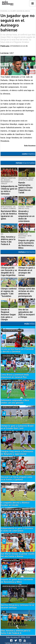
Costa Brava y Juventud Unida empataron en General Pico (15, 376)
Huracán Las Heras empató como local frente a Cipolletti (17, 478)
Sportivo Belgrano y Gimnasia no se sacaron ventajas (18, 606)
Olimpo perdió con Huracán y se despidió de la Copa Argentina (9, 271)
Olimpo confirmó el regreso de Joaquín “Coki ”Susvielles (9, 292)
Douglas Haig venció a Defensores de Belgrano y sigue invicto (17, 453)
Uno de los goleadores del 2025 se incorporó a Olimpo (26, 313)
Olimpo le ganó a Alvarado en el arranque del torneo (26, 271)
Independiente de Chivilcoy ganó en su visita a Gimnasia (9, 190)
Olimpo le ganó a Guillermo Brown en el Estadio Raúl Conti (17, 427)
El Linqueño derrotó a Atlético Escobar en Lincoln (15, 504)
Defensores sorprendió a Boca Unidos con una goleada (15, 402)
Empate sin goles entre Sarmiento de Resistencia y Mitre (26, 244)
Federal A (5, 11)
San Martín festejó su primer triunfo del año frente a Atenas (18, 555)
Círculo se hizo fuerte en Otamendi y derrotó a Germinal (17, 350)
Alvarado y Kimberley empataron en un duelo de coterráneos (26, 216)
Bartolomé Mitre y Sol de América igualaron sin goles (9, 215)
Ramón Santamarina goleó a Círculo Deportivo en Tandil (25, 188)
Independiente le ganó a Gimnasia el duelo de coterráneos (17, 529)
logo (8, 3)
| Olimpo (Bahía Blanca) (20, 11)
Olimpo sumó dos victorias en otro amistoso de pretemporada (27, 292)
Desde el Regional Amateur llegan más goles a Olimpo (8, 315)
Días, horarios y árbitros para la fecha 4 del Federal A (8, 240)
